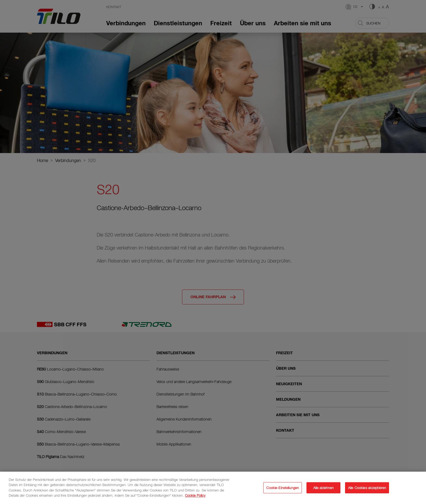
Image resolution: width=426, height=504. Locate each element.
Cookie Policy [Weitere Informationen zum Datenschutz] (195, 498)
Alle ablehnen (324, 490)
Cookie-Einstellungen (283, 490)
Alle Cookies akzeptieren (367, 490)
